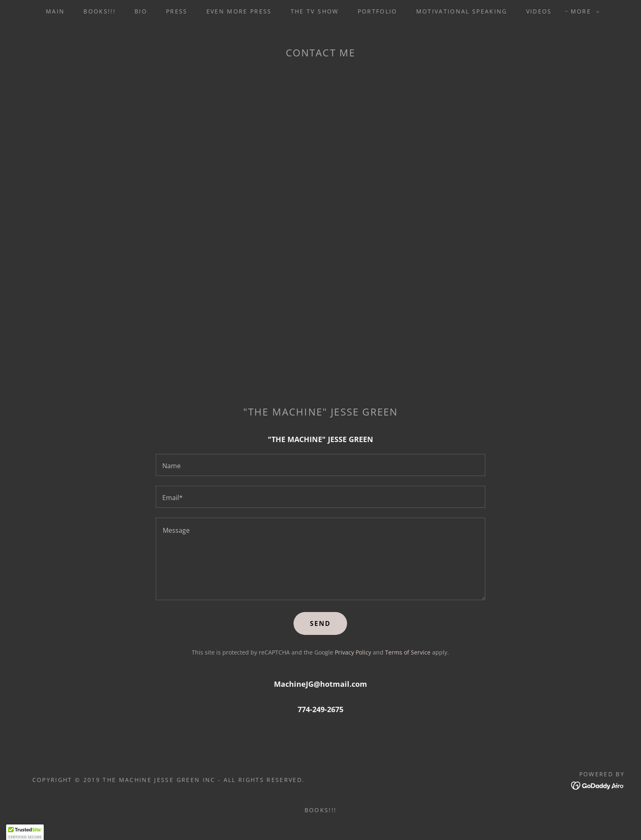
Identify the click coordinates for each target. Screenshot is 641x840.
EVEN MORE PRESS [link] (239, 11)
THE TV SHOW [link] (315, 11)
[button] (583, 11)
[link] (598, 785)
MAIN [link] (55, 11)
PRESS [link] (177, 11)
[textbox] (320, 465)
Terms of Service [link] (408, 652)
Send (320, 623)
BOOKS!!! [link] (100, 11)
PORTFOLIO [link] (378, 11)
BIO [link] (141, 11)
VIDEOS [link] (539, 11)
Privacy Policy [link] (353, 652)
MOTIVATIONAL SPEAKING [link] (462, 11)
